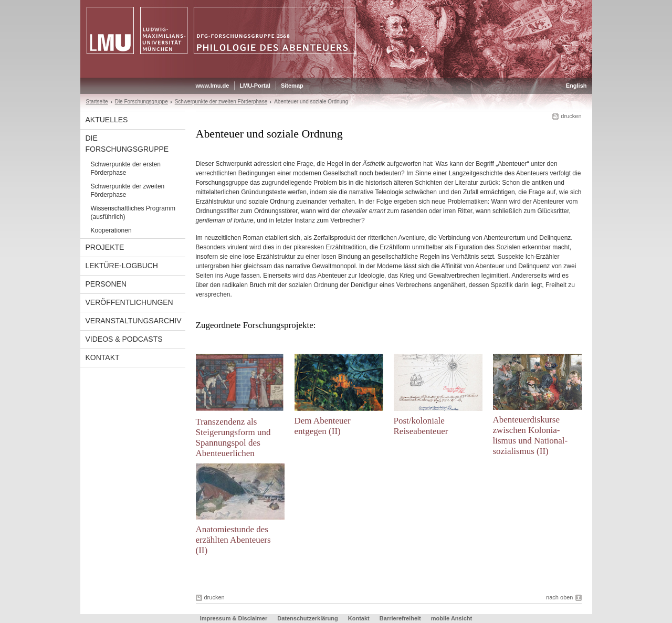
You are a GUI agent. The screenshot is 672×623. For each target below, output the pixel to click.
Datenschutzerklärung (308, 618)
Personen (106, 284)
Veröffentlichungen (129, 302)
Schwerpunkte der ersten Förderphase (126, 168)
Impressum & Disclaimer (234, 618)
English (576, 86)
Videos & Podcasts (124, 339)
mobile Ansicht (451, 618)
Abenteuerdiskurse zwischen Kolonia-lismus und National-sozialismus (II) (531, 435)
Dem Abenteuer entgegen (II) (323, 426)
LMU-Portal (255, 86)
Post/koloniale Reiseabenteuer (421, 426)
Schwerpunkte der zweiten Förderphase (221, 102)
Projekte (105, 247)
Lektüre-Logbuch (122, 266)
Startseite (97, 102)
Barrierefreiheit (401, 618)
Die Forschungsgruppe (141, 102)
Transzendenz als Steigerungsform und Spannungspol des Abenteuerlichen (233, 437)
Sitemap (292, 86)
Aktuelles (107, 120)
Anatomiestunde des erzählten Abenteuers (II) (233, 540)
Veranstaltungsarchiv (134, 321)
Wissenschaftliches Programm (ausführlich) (133, 213)
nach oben (559, 597)
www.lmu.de (213, 86)
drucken (571, 116)
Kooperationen (111, 230)
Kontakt (103, 357)
